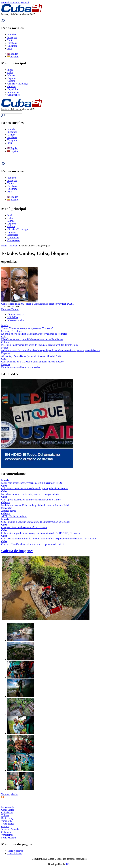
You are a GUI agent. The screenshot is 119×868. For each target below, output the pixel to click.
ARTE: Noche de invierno (14, 516)
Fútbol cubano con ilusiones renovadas (20, 367)
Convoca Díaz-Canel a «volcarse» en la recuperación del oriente (33, 544)
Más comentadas (16, 320)
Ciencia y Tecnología (18, 84)
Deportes (12, 78)
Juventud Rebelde (10, 829)
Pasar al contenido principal (15, 3)
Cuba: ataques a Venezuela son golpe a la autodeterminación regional (35, 522)
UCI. (69, 864)
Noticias (13, 246)
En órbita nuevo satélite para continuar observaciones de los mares (34, 334)
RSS (10, 48)
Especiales (13, 89)
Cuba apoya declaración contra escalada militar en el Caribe (31, 500)
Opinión (11, 86)
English (13, 54)
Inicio (10, 70)
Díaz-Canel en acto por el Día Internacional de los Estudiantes (32, 339)
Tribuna (5, 815)
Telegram (12, 46)
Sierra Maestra (8, 838)
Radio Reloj (7, 818)
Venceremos (7, 835)
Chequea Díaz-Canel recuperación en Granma (24, 527)
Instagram (12, 37)
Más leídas (13, 317)
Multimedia (13, 92)
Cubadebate (7, 813)
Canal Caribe (8, 810)
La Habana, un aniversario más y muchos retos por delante (30, 494)
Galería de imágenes (17, 551)
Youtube (12, 35)
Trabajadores (8, 824)
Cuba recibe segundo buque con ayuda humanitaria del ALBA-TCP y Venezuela (41, 533)
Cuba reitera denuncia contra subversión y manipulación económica (35, 488)
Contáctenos (14, 95)
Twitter (11, 40)
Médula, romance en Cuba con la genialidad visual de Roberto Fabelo (36, 505)
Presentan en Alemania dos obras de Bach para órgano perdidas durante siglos (40, 345)
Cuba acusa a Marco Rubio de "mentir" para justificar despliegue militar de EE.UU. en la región (49, 539)
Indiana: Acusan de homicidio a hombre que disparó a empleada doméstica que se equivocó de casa (50, 350)
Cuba (10, 72)
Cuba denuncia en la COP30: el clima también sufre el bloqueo (32, 362)
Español (13, 57)
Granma (5, 826)
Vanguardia (7, 821)
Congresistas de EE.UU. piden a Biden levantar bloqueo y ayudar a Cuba (37, 304)
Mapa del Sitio (15, 854)
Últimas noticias (15, 315)
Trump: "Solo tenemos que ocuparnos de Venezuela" (27, 328)
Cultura (11, 81)
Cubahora (6, 832)
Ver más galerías (9, 794)
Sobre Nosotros (15, 851)
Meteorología (8, 807)
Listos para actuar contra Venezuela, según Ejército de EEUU (32, 483)
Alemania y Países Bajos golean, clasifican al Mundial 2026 (31, 356)
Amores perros (9, 511)
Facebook (12, 43)
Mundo (11, 75)
